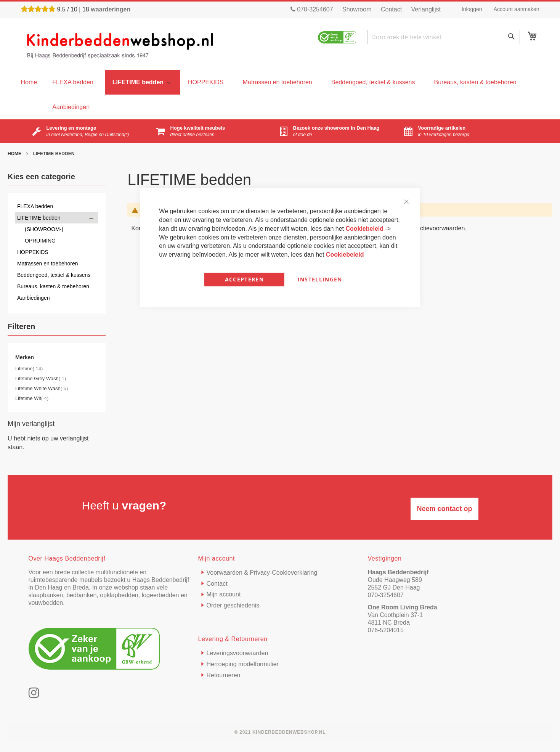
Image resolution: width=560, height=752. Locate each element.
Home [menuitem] (29, 82)
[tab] (57, 328)
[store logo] (120, 45)
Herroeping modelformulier (243, 664)
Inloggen (472, 9)
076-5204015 (386, 630)
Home (15, 154)
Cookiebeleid (365, 229)
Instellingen (320, 279)
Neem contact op (444, 509)
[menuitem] (73, 82)
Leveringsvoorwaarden (237, 653)
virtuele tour (327, 135)
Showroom (357, 9)
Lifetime (29, 369)
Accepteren (245, 279)
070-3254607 (312, 9)
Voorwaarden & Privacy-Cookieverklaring (262, 573)
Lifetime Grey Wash (41, 378)
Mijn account (224, 594)
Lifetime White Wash (42, 388)
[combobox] (444, 37)
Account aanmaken (517, 9)
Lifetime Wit (32, 398)
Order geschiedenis (233, 605)
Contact (391, 9)
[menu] (29, 82)
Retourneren (224, 675)
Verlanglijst (426, 9)
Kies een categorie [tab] (41, 177)
